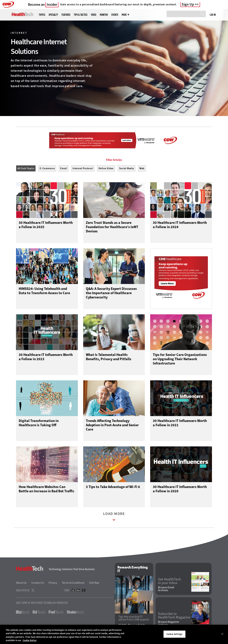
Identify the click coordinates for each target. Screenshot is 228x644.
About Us (21, 583)
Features (66, 15)
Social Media (127, 168)
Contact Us (38, 583)
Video (94, 15)
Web (142, 168)
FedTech (56, 612)
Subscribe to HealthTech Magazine (174, 616)
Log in (213, 15)
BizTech (23, 612)
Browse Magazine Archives (169, 623)
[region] (114, 634)
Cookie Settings (174, 634)
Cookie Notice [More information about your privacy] (30, 640)
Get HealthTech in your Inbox (169, 581)
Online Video (106, 168)
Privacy (53, 583)
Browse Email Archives (166, 589)
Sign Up (188, 4)
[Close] (222, 634)
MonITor (104, 15)
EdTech (39, 612)
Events (115, 15)
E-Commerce (47, 168)
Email (64, 168)
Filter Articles (114, 160)
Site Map (94, 583)
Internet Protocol (83, 168)
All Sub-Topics (26, 168)
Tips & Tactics (81, 15)
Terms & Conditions (73, 583)
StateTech (75, 612)
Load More (114, 517)
